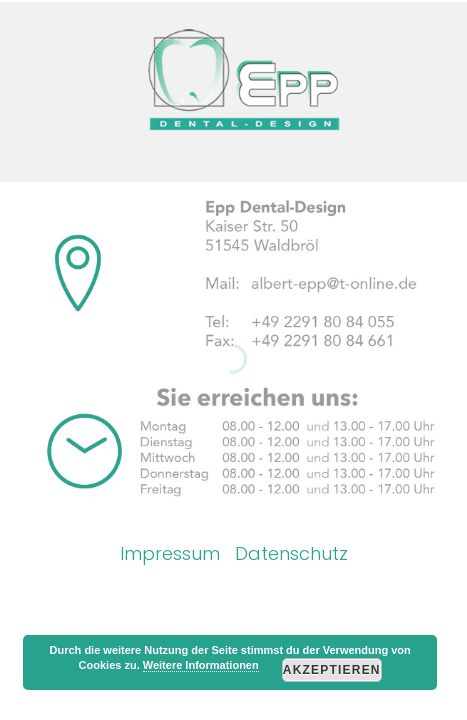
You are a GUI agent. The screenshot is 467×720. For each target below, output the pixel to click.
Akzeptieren (332, 670)
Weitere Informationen (201, 665)
